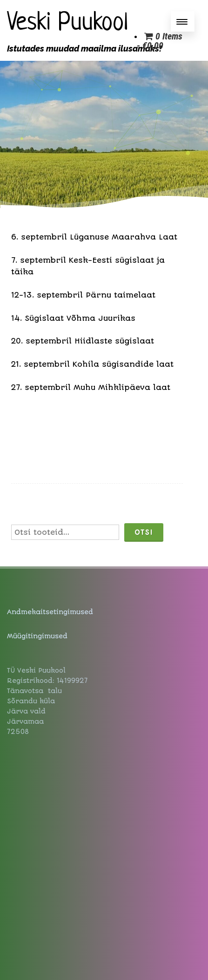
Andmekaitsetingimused (50, 612)
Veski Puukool (67, 24)
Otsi (144, 532)
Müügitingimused (37, 636)
